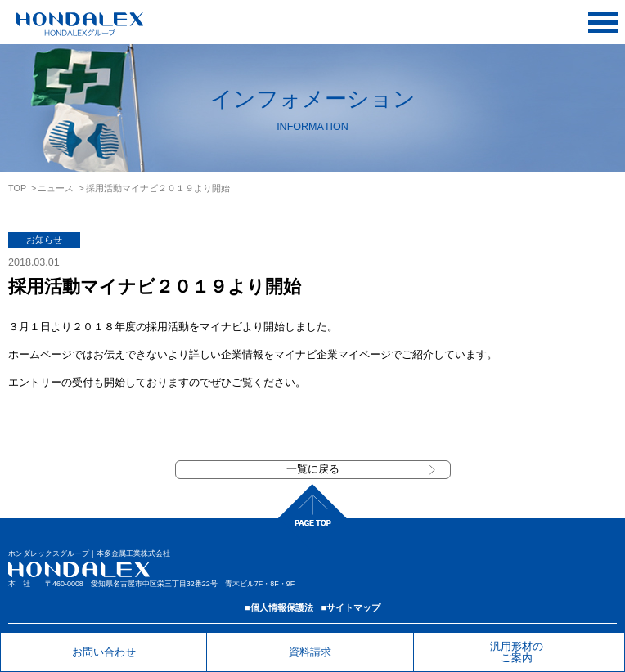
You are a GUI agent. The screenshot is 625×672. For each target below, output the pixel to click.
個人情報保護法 (282, 607)
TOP (17, 188)
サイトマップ (353, 607)
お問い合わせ (104, 652)
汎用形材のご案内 (517, 652)
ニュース (56, 188)
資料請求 (310, 652)
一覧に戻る (313, 469)
